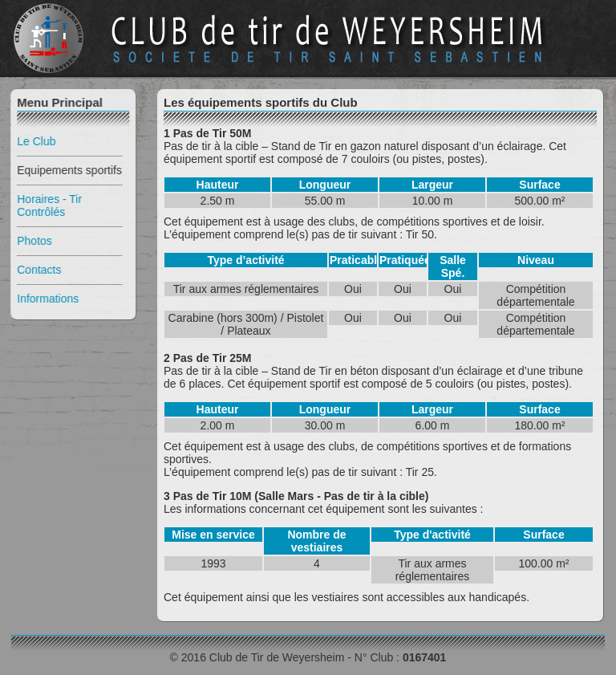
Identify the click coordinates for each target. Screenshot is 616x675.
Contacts (37, 270)
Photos (33, 241)
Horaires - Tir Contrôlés (48, 205)
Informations (46, 299)
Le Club (34, 141)
